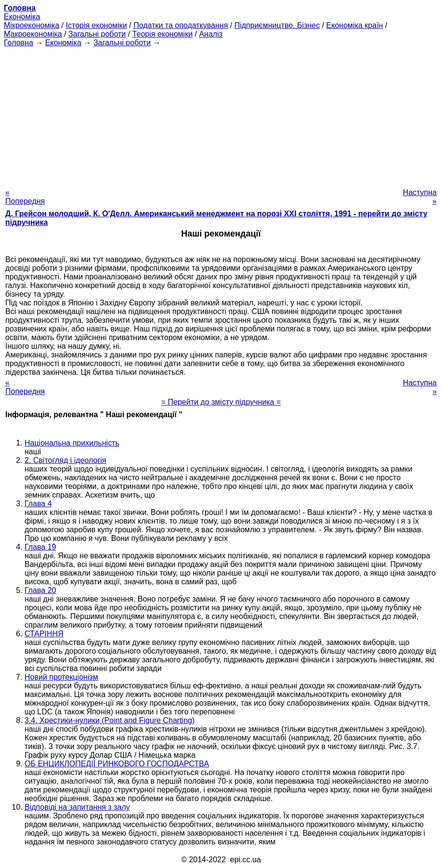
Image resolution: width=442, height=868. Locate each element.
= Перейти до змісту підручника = (221, 402)
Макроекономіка (33, 34)
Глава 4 (38, 504)
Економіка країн (355, 25)
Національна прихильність (72, 443)
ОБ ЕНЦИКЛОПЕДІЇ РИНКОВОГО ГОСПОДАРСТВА (117, 764)
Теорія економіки (162, 34)
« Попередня (25, 197)
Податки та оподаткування (181, 25)
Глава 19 (40, 547)
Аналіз (211, 34)
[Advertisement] (221, 115)
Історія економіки (97, 25)
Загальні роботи (97, 34)
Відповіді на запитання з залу (77, 807)
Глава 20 (40, 590)
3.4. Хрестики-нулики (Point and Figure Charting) (110, 720)
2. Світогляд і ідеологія (65, 460)
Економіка (22, 17)
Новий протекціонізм (61, 677)
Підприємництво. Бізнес (277, 25)
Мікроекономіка (32, 25)
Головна (19, 43)
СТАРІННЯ (44, 634)
